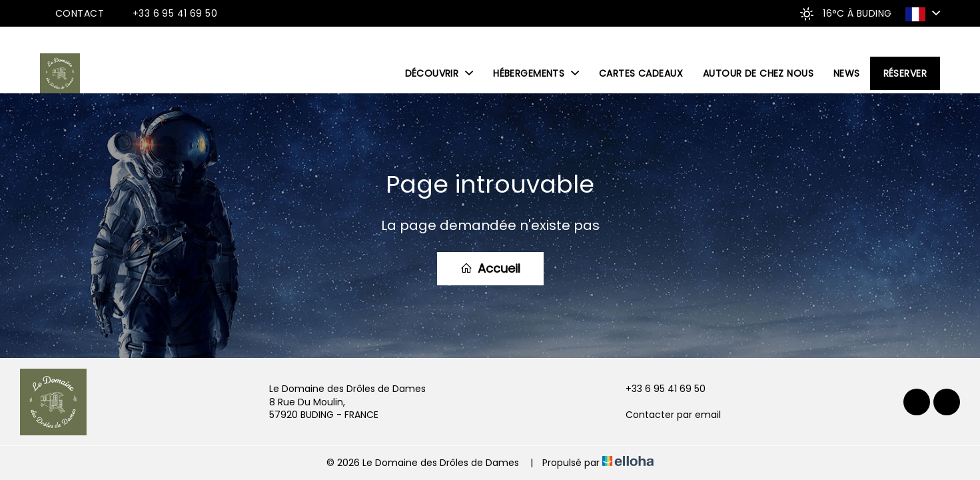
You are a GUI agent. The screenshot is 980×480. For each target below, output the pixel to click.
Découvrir (439, 73)
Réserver (905, 73)
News (847, 73)
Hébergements (536, 73)
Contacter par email (666, 415)
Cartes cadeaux (641, 73)
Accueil (490, 268)
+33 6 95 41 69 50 (658, 389)
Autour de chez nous (758, 73)
